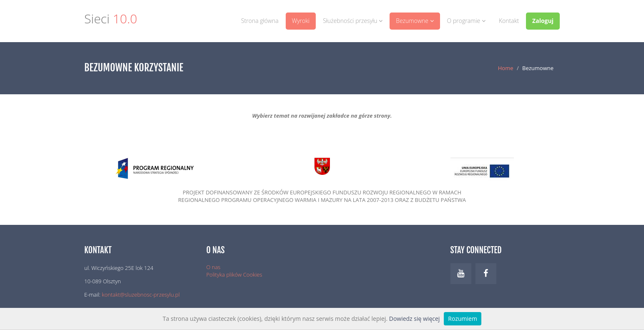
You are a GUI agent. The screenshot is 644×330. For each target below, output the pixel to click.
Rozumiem (463, 319)
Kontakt (509, 21)
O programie (466, 21)
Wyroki (301, 21)
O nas (214, 267)
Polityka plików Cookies (234, 275)
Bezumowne (415, 21)
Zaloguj (543, 21)
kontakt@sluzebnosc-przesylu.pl (141, 295)
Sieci (111, 20)
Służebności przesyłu (353, 21)
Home (506, 68)
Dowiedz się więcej (415, 319)
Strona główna (260, 21)
